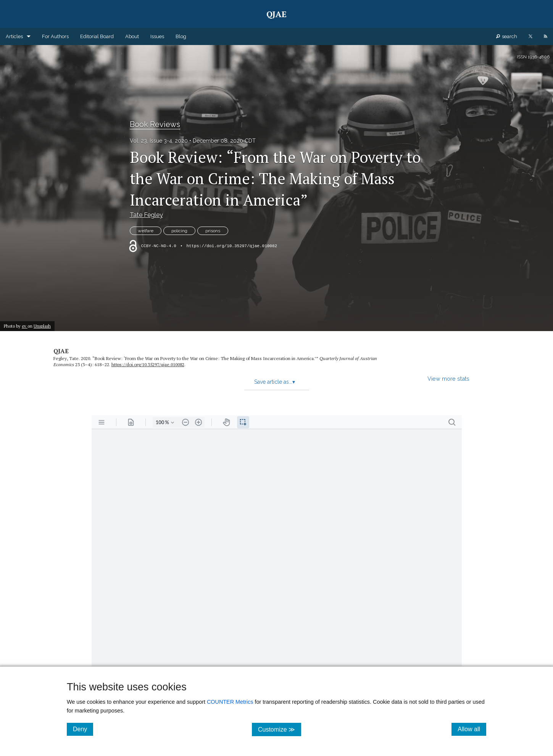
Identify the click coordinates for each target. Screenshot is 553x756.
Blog (181, 36)
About (132, 36)
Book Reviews (155, 124)
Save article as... (275, 382)
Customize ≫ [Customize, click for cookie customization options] (280, 729)
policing (179, 231)
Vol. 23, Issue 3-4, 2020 (159, 141)
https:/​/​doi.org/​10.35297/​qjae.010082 (148, 364)
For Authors (55, 36)
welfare (146, 231)
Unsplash (42, 326)
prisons (213, 231)
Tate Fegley (146, 215)
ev (25, 326)
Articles (14, 36)
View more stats (448, 379)
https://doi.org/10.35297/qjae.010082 (232, 246)
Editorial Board (97, 36)
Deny (83, 729)
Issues (157, 36)
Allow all (472, 729)
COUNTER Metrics (230, 702)
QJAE (61, 351)
